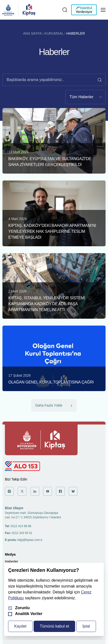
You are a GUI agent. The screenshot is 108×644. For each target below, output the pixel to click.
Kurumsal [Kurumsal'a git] (54, 33)
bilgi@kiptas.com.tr (30, 540)
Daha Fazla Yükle (54, 405)
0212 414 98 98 (21, 526)
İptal (86, 626)
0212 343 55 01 (22, 533)
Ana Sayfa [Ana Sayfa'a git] (32, 33)
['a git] (9, 491)
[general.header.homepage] (8, 10)
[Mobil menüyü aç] (103, 10)
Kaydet (20, 626)
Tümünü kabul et (54, 626)
